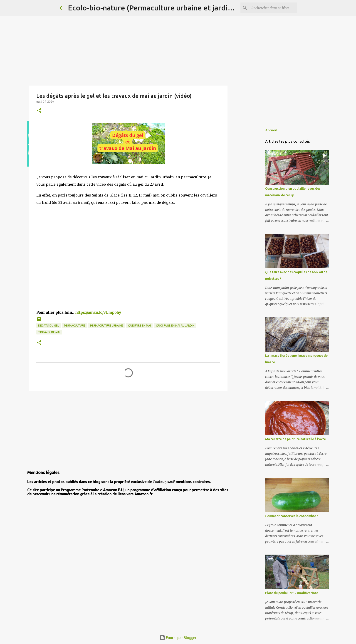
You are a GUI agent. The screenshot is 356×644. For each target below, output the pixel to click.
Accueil (271, 130)
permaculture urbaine (106, 326)
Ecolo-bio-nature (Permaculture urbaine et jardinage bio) (163, 8)
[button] (39, 111)
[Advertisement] (128, 430)
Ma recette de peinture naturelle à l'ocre (295, 439)
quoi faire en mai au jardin (175, 326)
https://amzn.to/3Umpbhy (98, 312)
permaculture (74, 326)
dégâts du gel (48, 326)
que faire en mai (139, 326)
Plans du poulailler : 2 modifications (292, 593)
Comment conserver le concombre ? (292, 516)
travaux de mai (49, 332)
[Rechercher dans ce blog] (273, 8)
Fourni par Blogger (178, 638)
